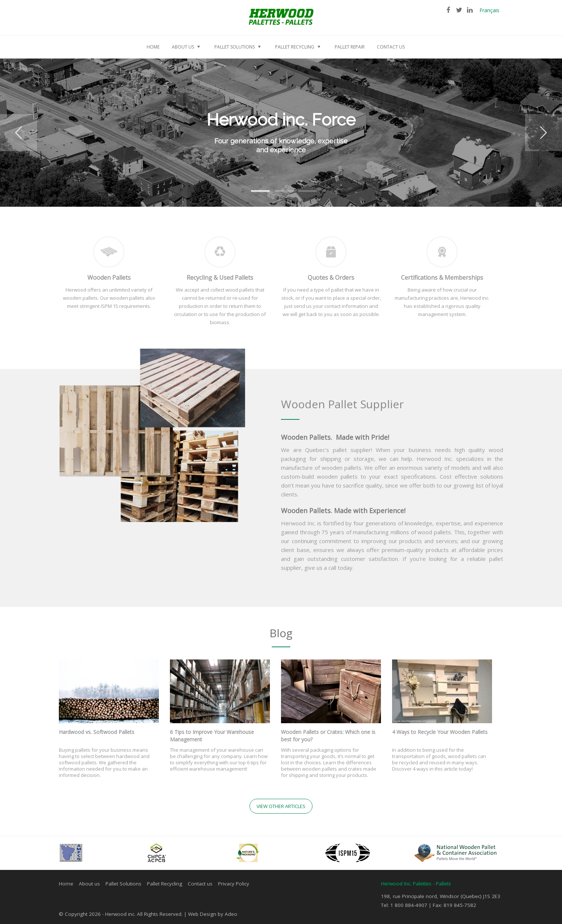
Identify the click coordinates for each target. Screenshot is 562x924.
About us (89, 884)
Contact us (200, 884)
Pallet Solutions (123, 884)
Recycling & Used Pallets (220, 277)
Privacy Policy (234, 884)
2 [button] (278, 186)
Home (66, 884)
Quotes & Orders (331, 277)
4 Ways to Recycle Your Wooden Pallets (440, 732)
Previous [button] (19, 133)
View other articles (281, 806)
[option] (281, 133)
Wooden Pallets (109, 277)
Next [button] (543, 133)
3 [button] (302, 186)
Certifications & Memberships (442, 277)
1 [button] (255, 186)
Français (489, 10)
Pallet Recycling (165, 884)
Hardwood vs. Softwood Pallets (97, 732)
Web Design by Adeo (213, 914)
